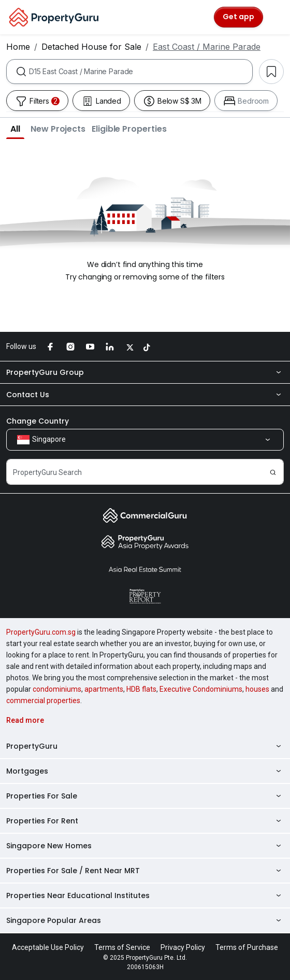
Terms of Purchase (247, 947)
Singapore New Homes (145, 846)
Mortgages (145, 771)
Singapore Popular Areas (145, 920)
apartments (104, 689)
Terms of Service (122, 947)
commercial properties (43, 701)
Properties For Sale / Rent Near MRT (145, 871)
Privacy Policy (183, 947)
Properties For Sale (145, 796)
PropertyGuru (145, 746)
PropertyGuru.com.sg (41, 632)
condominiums (57, 689)
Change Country (38, 421)
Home (18, 47)
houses (257, 689)
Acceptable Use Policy (48, 947)
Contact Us (145, 395)
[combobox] (141, 72)
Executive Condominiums (201, 689)
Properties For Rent (145, 821)
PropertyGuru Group (145, 372)
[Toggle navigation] (275, 17)
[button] (15, 129)
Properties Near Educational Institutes (145, 895)
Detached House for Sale (91, 47)
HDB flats (141, 689)
